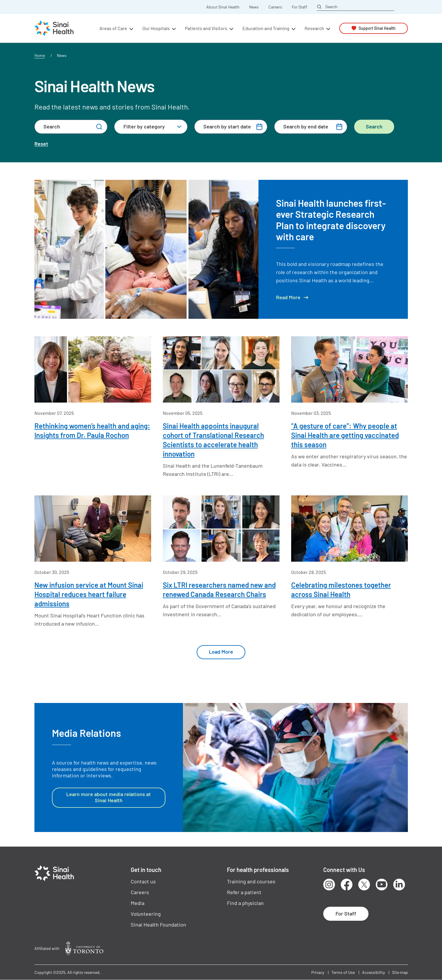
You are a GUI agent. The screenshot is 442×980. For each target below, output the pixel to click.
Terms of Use (343, 972)
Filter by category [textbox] (144, 126)
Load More (221, 652)
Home (40, 55)
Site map (400, 972)
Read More (288, 297)
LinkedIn (399, 885)
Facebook (347, 885)
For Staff (299, 7)
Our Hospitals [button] (156, 28)
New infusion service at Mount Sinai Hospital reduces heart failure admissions (89, 594)
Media (138, 903)
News (254, 7)
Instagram (329, 885)
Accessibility (373, 972)
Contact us (143, 881)
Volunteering (146, 914)
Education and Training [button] (266, 28)
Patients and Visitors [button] (206, 28)
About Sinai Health (223, 7)
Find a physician (245, 903)
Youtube (382, 885)
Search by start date (227, 126)
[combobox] (151, 127)
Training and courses (251, 881)
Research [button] (314, 28)
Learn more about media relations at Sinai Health (109, 797)
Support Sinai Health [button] (377, 28)
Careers (275, 7)
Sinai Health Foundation (158, 925)
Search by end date (306, 126)
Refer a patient (244, 892)
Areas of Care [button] (113, 28)
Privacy (318, 972)
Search (331, 7)
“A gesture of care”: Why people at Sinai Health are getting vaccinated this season (345, 435)
